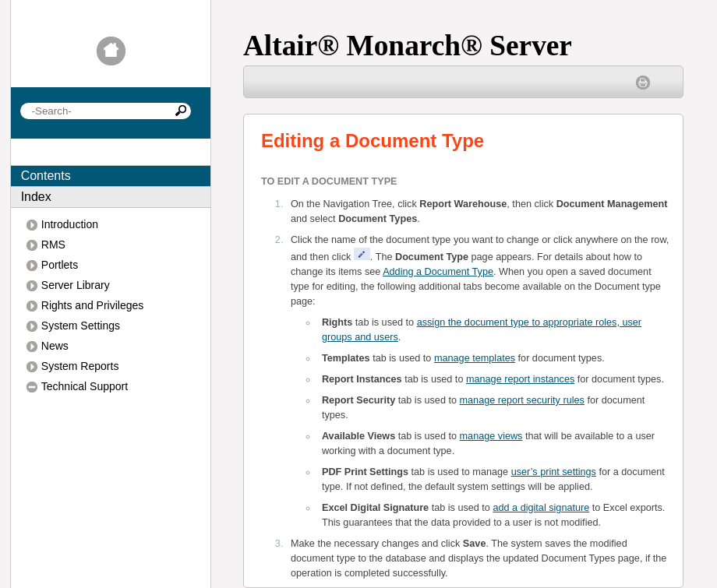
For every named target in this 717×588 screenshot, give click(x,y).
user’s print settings (554, 472)
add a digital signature (541, 508)
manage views (491, 436)
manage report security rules (522, 400)
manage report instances (520, 379)
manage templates (475, 358)
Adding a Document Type (438, 272)
